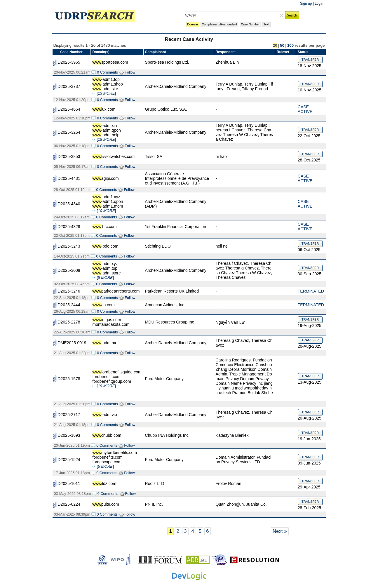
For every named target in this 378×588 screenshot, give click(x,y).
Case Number (250, 24)
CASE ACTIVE (305, 109)
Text (266, 24)
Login (319, 4)
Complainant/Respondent (219, 24)
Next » (280, 531)
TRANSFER (310, 60)
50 (282, 45)
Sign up (306, 4)
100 (290, 45)
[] (107, 93)
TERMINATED (311, 291)
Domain (193, 24)
